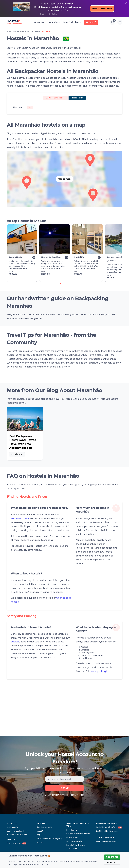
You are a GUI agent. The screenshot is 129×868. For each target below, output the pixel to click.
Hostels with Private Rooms (78, 834)
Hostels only (77, 98)
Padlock (84, 647)
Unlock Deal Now (102, 8)
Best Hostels (72, 830)
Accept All (112, 857)
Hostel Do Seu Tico (51, 257)
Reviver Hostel (114, 257)
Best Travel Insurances (106, 841)
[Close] (126, 3)
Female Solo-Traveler (76, 845)
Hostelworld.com (20, 518)
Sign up (64, 788)
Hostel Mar (80, 257)
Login (81, 795)
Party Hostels (72, 838)
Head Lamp (86, 658)
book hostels (12, 827)
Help (38, 835)
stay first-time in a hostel (18, 835)
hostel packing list (100, 671)
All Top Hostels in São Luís (27, 221)
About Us (40, 831)
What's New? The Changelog (49, 839)
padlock (15, 642)
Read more (17, 454)
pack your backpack (16, 831)
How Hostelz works (44, 827)
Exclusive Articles (17, 843)
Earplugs (85, 650)
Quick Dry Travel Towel (92, 655)
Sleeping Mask (88, 653)
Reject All (112, 863)
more (25, 268)
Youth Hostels (72, 849)
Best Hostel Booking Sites (107, 831)
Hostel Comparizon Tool (109, 827)
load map (65, 179)
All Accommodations (56, 98)
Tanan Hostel (16, 257)
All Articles (11, 840)
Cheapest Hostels (74, 841)
